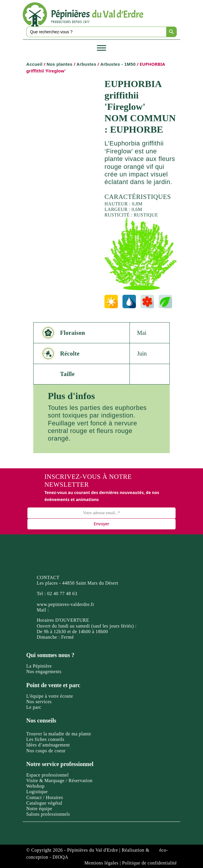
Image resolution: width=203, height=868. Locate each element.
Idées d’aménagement (48, 745)
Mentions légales (101, 863)
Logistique (37, 792)
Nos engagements (44, 672)
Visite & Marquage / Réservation (59, 780)
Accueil (34, 64)
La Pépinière (39, 666)
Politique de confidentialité (149, 863)
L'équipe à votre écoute (50, 696)
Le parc (34, 707)
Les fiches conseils (45, 739)
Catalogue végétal (44, 803)
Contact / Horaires (45, 797)
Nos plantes (60, 64)
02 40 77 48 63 (62, 594)
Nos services (39, 702)
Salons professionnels (48, 814)
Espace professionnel (48, 775)
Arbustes (86, 64)
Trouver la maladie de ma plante (59, 734)
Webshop (35, 786)
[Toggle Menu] (101, 48)
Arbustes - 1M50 (118, 64)
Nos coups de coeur (46, 751)
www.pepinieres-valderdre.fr (65, 604)
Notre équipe (39, 809)
